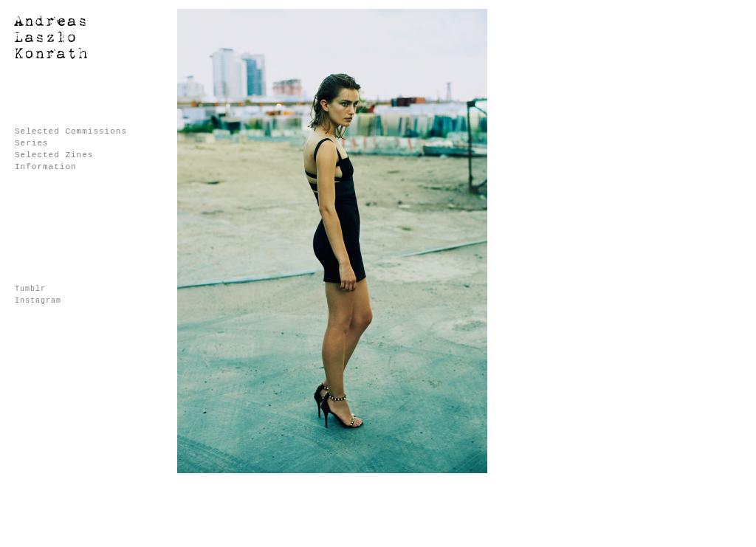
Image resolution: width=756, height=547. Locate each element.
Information (46, 167)
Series (32, 143)
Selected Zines (54, 155)
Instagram (38, 301)
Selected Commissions (71, 131)
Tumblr (30, 289)
